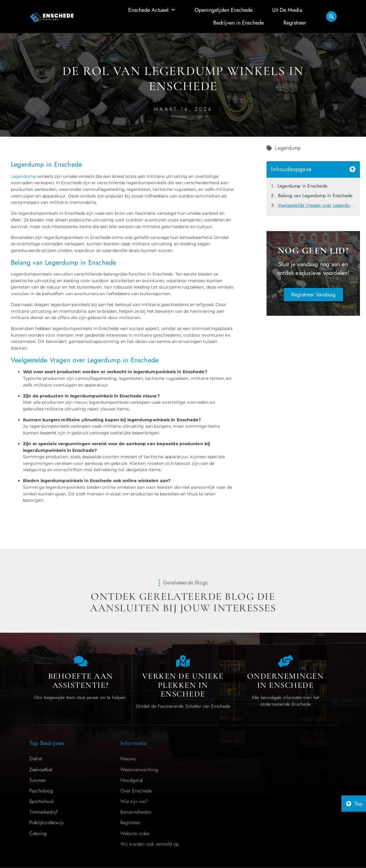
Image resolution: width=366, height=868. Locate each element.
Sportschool (41, 801)
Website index (135, 833)
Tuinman (38, 780)
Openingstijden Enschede (224, 9)
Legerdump (23, 176)
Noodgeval (132, 780)
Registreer (295, 22)
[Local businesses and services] (286, 661)
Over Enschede (136, 791)
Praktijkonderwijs (46, 822)
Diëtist (36, 759)
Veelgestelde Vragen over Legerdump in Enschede (317, 205)
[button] (331, 16)
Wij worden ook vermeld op (150, 844)
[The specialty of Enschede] (183, 661)
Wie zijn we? (134, 801)
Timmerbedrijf (44, 812)
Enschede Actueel (152, 10)
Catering (38, 833)
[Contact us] (80, 661)
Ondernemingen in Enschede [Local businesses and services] (286, 681)
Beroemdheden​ (136, 812)
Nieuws (128, 759)
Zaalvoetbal (41, 770)
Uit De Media (287, 9)
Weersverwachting (139, 770)
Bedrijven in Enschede (239, 22)
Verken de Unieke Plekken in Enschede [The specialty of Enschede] (183, 685)
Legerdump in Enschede (302, 186)
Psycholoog (41, 791)
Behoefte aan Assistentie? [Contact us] (81, 681)
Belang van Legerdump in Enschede (315, 196)
